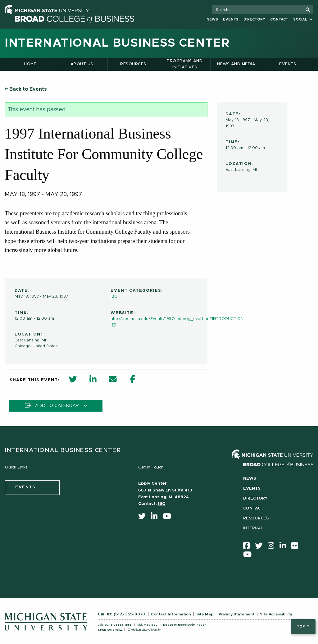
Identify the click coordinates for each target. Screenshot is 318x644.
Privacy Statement (237, 614)
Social (303, 19)
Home (30, 64)
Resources (133, 64)
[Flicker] (297, 547)
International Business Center (117, 43)
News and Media (236, 64)
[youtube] (169, 518)
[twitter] (144, 518)
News (212, 19)
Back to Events (26, 89)
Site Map (205, 614)
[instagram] (273, 547)
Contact (279, 19)
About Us (82, 64)
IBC (114, 297)
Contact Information (171, 614)
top (303, 626)
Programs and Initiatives (185, 64)
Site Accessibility (276, 614)
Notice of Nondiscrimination (185, 625)
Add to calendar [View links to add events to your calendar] (57, 406)
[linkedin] (156, 518)
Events (231, 19)
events (25, 487)
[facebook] (248, 547)
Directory (254, 19)
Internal (253, 528)
